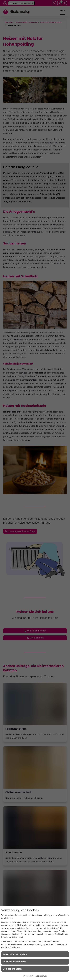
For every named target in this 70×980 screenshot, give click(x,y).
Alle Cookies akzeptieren (16, 954)
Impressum (28, 976)
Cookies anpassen (12, 969)
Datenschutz (41, 976)
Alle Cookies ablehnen (14, 962)
